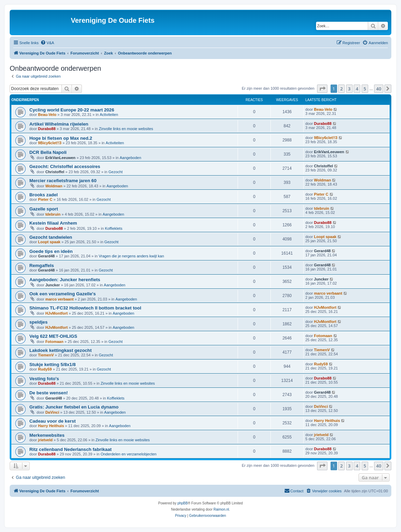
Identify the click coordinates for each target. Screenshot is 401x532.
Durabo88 (47, 129)
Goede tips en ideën (51, 251)
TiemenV (46, 355)
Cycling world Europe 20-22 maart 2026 (72, 110)
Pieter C (45, 199)
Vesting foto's (44, 379)
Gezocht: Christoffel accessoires (65, 166)
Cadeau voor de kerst (52, 421)
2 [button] (341, 89)
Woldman (54, 186)
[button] (322, 89)
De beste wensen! (49, 393)
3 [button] (349, 89)
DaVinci (52, 412)
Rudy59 (45, 369)
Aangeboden (130, 158)
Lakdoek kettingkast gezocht (60, 350)
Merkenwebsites (47, 435)
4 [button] (357, 89)
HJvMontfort (56, 313)
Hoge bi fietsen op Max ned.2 (61, 138)
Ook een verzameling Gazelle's (63, 294)
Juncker (52, 285)
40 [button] (379, 89)
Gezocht (116, 172)
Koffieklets (114, 228)
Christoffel (55, 172)
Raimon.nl (221, 509)
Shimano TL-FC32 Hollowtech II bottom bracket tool (85, 308)
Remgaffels (42, 265)
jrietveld (45, 440)
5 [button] (365, 89)
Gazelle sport (44, 209)
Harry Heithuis (51, 426)
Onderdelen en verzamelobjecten (128, 454)
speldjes (39, 322)
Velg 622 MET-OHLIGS (53, 336)
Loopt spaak (49, 242)
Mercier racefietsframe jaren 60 (63, 181)
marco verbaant (59, 299)
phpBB (183, 503)
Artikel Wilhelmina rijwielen (59, 124)
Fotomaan (54, 342)
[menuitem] (47, 43)
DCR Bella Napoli (48, 152)
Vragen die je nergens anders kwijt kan (131, 256)
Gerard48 (46, 256)
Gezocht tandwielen (51, 237)
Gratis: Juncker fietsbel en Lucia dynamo (74, 407)
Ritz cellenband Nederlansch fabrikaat (70, 449)
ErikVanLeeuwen (60, 158)
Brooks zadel (44, 195)
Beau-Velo (47, 115)
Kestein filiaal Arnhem (53, 223)
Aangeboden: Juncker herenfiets (65, 280)
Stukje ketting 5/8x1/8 (52, 364)
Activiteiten (109, 115)
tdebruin (53, 214)
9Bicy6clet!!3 (50, 143)
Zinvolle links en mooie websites (126, 129)
